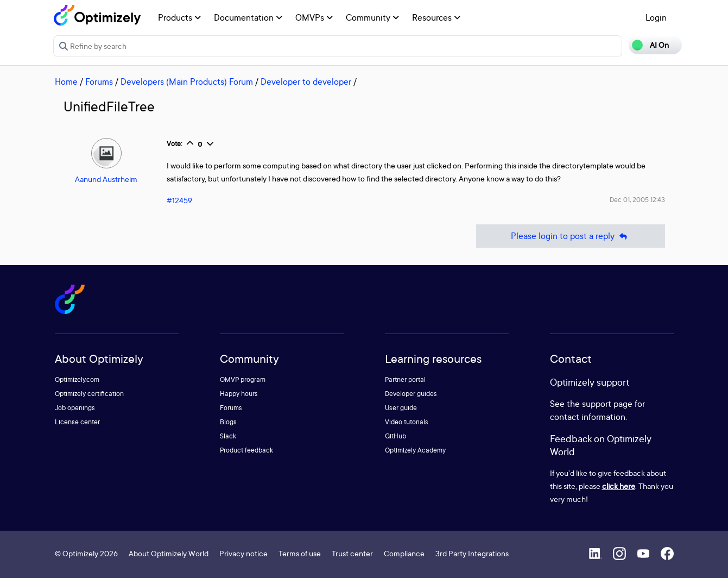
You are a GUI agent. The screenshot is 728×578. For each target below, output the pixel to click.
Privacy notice (243, 553)
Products (179, 17)
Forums (99, 81)
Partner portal (405, 379)
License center (77, 422)
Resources (436, 17)
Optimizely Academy (415, 450)
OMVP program (243, 379)
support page (607, 404)
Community (372, 17)
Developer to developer (306, 81)
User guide (401, 408)
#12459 (179, 200)
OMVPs (314, 17)
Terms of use (300, 553)
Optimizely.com (77, 379)
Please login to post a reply (571, 236)
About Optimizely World (169, 553)
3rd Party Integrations (472, 553)
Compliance (404, 553)
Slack (228, 436)
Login (656, 17)
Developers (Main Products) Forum (187, 81)
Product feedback (246, 450)
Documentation (248, 17)
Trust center (352, 553)
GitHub (395, 436)
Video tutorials (407, 422)
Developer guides (411, 394)
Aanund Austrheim (106, 179)
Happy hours (239, 394)
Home (66, 81)
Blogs (228, 422)
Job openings (75, 408)
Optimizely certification (89, 394)
